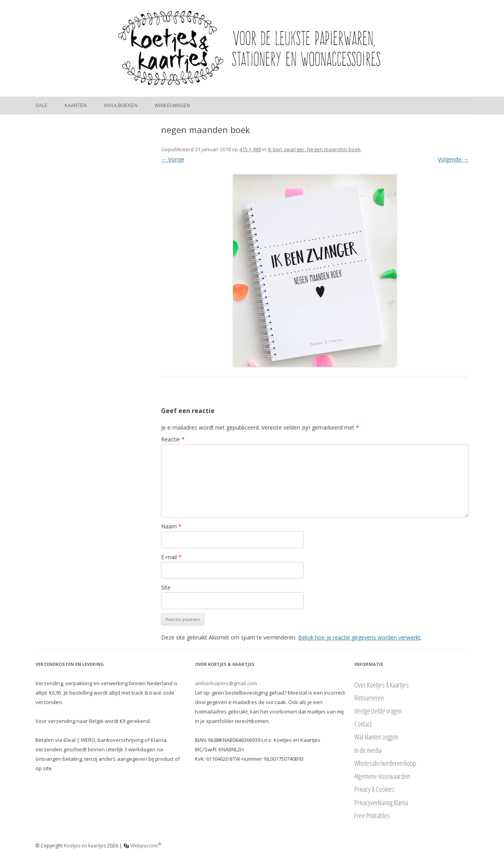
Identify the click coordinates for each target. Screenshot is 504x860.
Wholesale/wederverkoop (385, 763)
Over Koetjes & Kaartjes (382, 685)
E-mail (171, 557)
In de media (368, 750)
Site (166, 587)
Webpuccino (142, 846)
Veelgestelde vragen (378, 711)
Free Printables (372, 816)
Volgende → (453, 159)
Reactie (173, 439)
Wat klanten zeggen (376, 737)
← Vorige (173, 159)
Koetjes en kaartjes (85, 846)
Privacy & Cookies (374, 789)
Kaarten (76, 106)
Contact (363, 724)
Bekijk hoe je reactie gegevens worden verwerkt (359, 637)
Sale (42, 106)
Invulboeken (121, 106)
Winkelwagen (172, 106)
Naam (171, 526)
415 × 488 (250, 149)
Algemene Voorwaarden (382, 776)
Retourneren (369, 698)
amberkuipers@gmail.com (226, 683)
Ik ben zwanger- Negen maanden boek (314, 149)
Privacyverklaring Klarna (381, 803)
